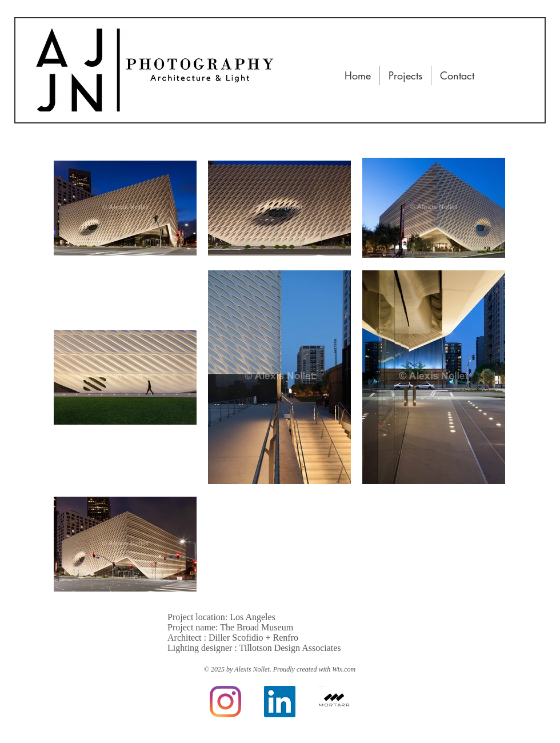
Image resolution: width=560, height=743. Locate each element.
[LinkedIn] (280, 702)
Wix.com (344, 669)
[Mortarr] (334, 702)
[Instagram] (225, 702)
